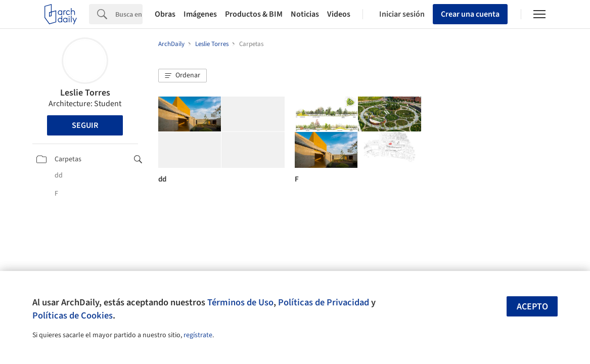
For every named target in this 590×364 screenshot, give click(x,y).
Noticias (305, 14)
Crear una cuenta (470, 14)
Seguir (85, 125)
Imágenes (200, 14)
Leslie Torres (85, 93)
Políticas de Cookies (73, 315)
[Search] (129, 14)
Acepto (532, 307)
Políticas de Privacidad (324, 302)
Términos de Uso (240, 302)
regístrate (198, 335)
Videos (339, 14)
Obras (165, 14)
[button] (183, 76)
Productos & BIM (254, 14)
